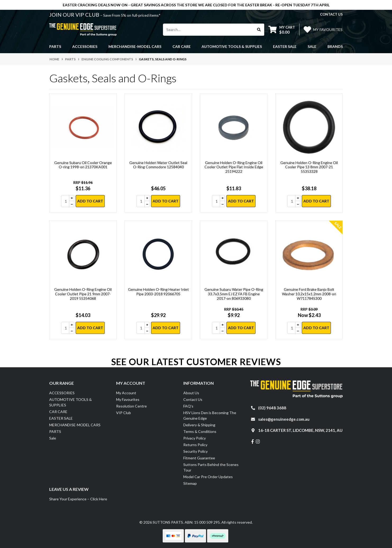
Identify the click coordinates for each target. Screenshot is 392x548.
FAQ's (188, 406)
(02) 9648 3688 (272, 408)
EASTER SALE (61, 418)
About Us (191, 393)
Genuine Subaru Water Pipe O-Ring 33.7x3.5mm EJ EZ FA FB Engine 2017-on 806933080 (234, 294)
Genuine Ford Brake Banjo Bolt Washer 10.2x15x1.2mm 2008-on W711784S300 (309, 294)
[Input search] (209, 30)
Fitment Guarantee (199, 458)
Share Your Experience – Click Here (78, 499)
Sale (312, 46)
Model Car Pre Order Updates (208, 477)
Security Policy (195, 451)
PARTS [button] (55, 46)
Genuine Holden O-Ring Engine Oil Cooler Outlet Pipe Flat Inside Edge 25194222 (234, 167)
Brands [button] (335, 46)
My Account (126, 393)
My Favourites (128, 399)
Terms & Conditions (200, 431)
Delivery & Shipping (199, 425)
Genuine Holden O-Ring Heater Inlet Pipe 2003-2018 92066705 (158, 292)
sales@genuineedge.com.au (284, 419)
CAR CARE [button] (182, 46)
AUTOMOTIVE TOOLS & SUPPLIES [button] (232, 46)
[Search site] (259, 30)
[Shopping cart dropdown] (282, 30)
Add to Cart (90, 201)
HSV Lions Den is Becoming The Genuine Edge (210, 415)
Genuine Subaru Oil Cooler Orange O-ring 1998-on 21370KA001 (83, 165)
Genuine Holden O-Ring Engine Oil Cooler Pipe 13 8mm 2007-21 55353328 (309, 167)
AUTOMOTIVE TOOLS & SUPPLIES (70, 402)
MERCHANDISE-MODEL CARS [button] (135, 46)
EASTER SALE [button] (285, 46)
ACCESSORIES (62, 393)
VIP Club (124, 413)
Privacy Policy (195, 438)
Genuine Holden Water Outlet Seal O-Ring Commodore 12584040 (158, 165)
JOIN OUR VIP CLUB (75, 15)
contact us (331, 14)
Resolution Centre (131, 406)
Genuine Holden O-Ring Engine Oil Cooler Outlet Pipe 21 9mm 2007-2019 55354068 (83, 294)
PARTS (55, 431)
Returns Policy (195, 445)
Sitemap (190, 483)
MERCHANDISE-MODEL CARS (75, 425)
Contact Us (193, 399)
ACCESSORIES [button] (85, 46)
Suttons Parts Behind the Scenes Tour (211, 467)
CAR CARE (58, 412)
